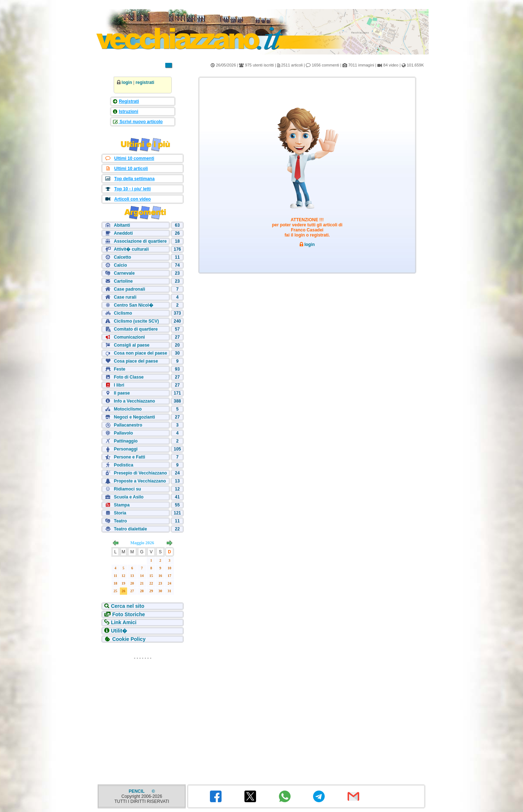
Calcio (120, 265)
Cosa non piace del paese (140, 353)
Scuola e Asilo (129, 497)
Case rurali (125, 297)
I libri (119, 385)
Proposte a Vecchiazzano (140, 481)
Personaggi (125, 449)
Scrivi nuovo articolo (141, 122)
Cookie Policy (129, 639)
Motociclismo (128, 409)
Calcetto (122, 257)
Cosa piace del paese (136, 361)
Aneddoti (123, 233)
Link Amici (123, 622)
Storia (120, 513)
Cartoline (123, 281)
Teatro (120, 521)
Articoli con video (132, 199)
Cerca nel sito (127, 606)
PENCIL (137, 791)
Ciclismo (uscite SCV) (136, 321)
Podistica (123, 465)
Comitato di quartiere (136, 329)
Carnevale (124, 273)
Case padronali (129, 289)
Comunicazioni (129, 337)
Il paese (122, 393)
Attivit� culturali (131, 249)
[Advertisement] (143, 708)
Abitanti (122, 225)
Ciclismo (123, 313)
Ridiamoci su (127, 489)
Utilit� (119, 631)
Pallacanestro (128, 425)
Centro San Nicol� (133, 305)
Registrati (129, 101)
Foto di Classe (129, 377)
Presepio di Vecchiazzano (140, 473)
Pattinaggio (125, 441)
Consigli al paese (131, 345)
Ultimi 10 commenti (134, 158)
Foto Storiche (129, 614)
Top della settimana (134, 179)
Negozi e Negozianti (134, 417)
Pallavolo (123, 433)
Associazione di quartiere (140, 241)
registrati (145, 82)
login (127, 82)
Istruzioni (128, 112)
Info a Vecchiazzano (134, 401)
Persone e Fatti (129, 457)
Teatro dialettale (130, 529)
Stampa (121, 505)
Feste (119, 369)
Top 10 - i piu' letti (132, 189)
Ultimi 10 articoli (131, 169)
